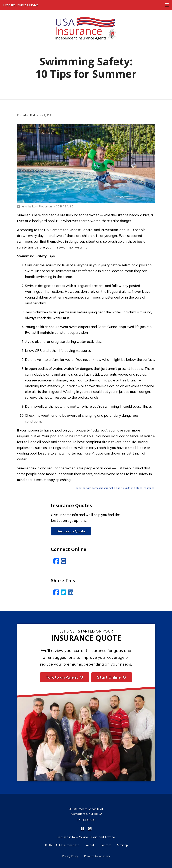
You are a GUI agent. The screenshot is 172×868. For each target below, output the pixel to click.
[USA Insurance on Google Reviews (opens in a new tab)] (90, 828)
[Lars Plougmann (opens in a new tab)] (43, 206)
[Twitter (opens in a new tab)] (63, 592)
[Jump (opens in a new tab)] (24, 206)
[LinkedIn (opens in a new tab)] (71, 592)
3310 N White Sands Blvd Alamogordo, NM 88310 (86, 811)
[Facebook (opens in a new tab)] (56, 561)
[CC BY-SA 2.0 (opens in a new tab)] (64, 206)
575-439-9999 (86, 820)
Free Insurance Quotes (21, 5)
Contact (106, 845)
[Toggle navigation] (167, 5)
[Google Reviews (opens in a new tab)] (63, 561)
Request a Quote (71, 531)
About (90, 845)
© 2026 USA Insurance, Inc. (62, 845)
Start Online (112, 677)
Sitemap (122, 845)
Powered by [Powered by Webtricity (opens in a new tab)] (97, 856)
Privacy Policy (70, 856)
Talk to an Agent (65, 677)
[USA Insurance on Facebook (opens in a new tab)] (82, 828)
